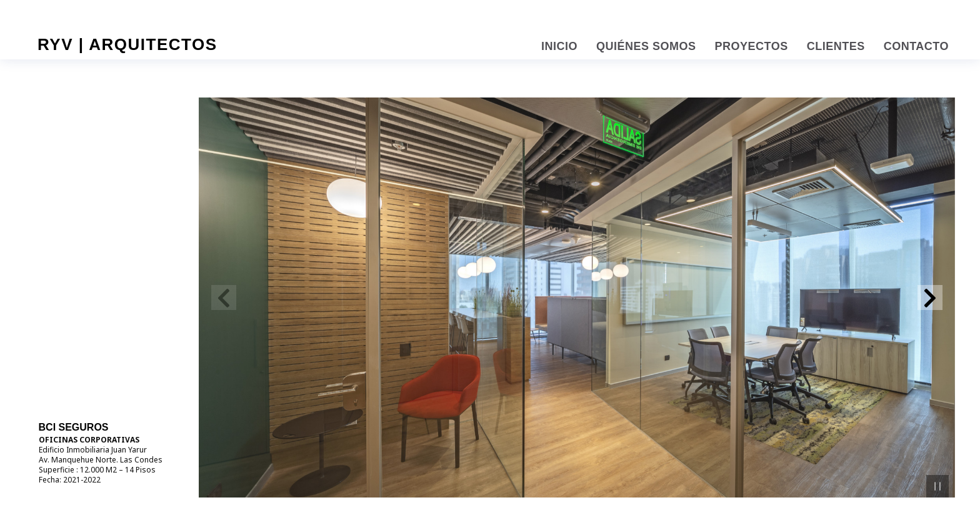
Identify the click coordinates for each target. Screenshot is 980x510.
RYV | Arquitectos (127, 44)
